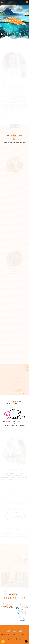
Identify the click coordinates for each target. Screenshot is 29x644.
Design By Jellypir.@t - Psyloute (15, 639)
